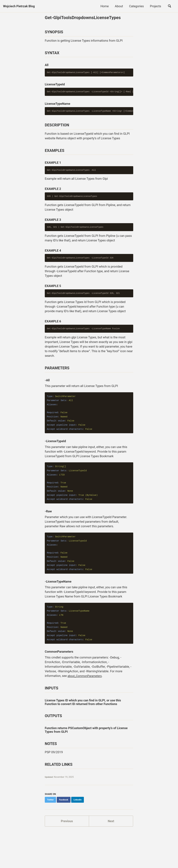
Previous (67, 832)
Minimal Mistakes (56, 860)
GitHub (31, 855)
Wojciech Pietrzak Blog (19, 6)
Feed (53, 855)
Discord (42, 855)
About (119, 6)
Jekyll (42, 860)
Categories (136, 6)
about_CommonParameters (86, 686)
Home (105, 6)
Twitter (19, 855)
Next (111, 832)
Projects (155, 6)
